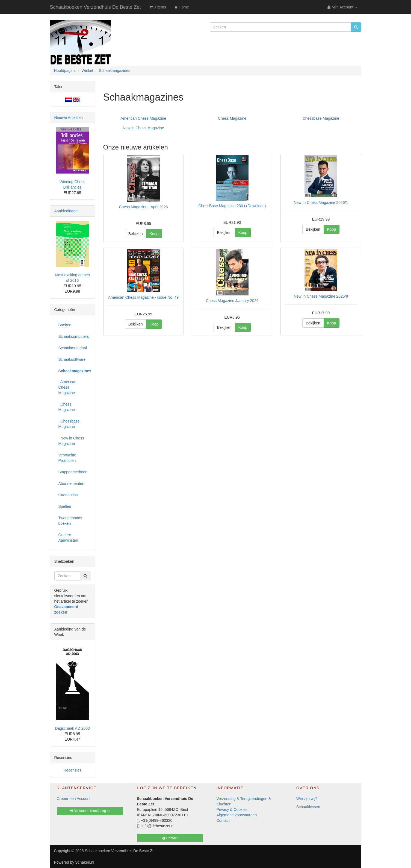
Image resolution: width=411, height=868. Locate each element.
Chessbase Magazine (321, 118)
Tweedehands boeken (70, 521)
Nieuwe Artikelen (69, 118)
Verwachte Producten (67, 458)
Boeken (65, 325)
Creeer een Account (74, 799)
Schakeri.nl (85, 862)
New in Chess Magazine (144, 128)
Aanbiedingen (66, 211)
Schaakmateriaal (73, 348)
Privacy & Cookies (232, 810)
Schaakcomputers (74, 336)
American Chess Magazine (143, 118)
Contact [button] (170, 838)
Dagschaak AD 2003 (72, 728)
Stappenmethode (73, 472)
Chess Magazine (232, 118)
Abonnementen (71, 483)
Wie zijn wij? (307, 799)
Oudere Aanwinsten (68, 538)
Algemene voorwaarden (237, 815)
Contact (223, 820)
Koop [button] (154, 234)
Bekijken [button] (136, 234)
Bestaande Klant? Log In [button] (90, 811)
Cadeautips (68, 495)
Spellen (65, 506)
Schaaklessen (308, 807)
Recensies (72, 770)
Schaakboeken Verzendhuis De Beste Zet (95, 7)
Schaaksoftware (72, 359)
